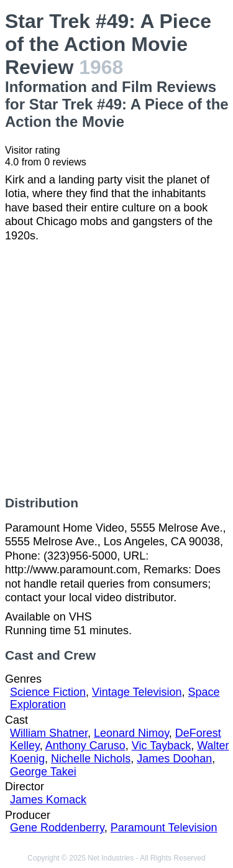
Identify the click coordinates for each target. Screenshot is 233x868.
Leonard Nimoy (131, 733)
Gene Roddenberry (57, 828)
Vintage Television (137, 692)
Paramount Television (164, 828)
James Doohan (174, 759)
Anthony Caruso (85, 746)
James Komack (48, 800)
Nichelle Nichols (91, 759)
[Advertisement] (116, 369)
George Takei (43, 772)
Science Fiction (48, 692)
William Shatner (49, 733)
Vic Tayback (161, 746)
